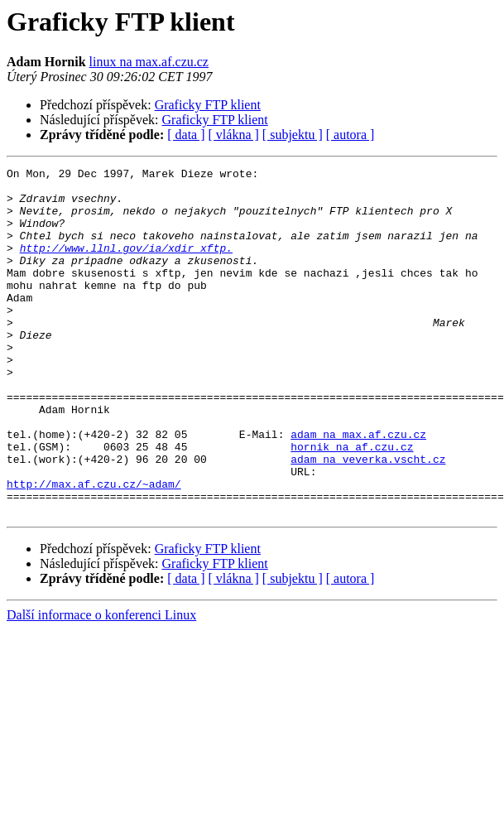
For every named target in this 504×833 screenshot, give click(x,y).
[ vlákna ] (234, 135)
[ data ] (186, 135)
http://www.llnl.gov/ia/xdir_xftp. (126, 265)
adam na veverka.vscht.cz (368, 518)
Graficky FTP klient (208, 105)
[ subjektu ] (293, 135)
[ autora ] (350, 135)
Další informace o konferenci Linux (101, 684)
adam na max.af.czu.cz (358, 489)
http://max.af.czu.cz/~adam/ (94, 548)
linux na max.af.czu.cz (149, 62)
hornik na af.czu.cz (352, 503)
